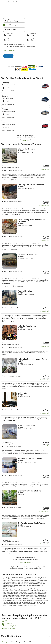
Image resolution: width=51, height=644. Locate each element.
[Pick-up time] (14, 32)
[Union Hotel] (25, 356)
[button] (25, 42)
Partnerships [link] (6, 609)
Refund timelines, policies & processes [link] (44, 612)
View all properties (25, 487)
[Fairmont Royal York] (25, 275)
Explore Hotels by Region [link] (19, 601)
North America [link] (16, 2)
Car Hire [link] (9, 2)
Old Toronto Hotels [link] (7, 578)
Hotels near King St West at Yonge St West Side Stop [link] (16, 581)
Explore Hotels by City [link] (20, 613)
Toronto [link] (33, 2)
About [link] (4, 600)
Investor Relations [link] (7, 614)
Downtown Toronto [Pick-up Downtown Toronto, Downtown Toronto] (13, 22)
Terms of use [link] (30, 606)
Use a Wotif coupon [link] (44, 615)
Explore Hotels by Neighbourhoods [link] (19, 605)
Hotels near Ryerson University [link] (10, 575)
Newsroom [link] (5, 611)
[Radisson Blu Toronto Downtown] (25, 409)
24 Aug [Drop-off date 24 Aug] (32, 27)
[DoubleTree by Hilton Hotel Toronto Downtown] (25, 215)
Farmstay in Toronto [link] (7, 584)
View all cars (25, 132)
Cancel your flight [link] (43, 609)
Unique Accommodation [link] (19, 619)
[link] (25, 546)
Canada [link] (23, 2)
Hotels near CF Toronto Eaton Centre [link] (11, 571)
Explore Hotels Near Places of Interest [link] (19, 609)
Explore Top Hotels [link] (19, 615)
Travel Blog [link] (17, 622)
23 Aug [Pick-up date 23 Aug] (9, 27)
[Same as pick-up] (37, 21)
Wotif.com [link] (3, 2)
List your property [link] (7, 606)
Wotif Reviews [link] (18, 625)
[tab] (5, 567)
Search (8, 48)
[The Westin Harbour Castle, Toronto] (25, 464)
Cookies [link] (29, 603)
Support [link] (41, 600)
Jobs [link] (4, 603)
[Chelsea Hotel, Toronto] (25, 154)
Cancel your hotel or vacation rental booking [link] (44, 604)
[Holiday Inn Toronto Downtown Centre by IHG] (25, 330)
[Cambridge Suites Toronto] (25, 246)
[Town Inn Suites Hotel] (25, 381)
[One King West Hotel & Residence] (25, 185)
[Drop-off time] (37, 32)
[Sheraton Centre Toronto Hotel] (25, 435)
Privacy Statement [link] (31, 600)
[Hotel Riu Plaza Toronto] (25, 303)
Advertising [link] (5, 617)
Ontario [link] (28, 2)
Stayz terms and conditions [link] (31, 609)
